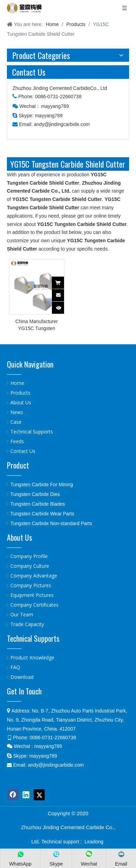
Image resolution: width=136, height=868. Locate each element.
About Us (21, 402)
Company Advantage (34, 576)
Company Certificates (34, 605)
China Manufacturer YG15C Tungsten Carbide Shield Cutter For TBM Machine (37, 325)
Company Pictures (31, 585)
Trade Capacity (27, 624)
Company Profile (29, 556)
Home (17, 383)
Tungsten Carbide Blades (38, 504)
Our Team (22, 614)
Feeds (17, 441)
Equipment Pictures (32, 595)
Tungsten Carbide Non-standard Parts (51, 523)
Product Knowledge (32, 658)
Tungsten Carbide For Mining (42, 484)
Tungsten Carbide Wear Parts (42, 514)
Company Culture (30, 566)
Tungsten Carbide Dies (35, 494)
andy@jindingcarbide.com (62, 124)
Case (16, 422)
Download (22, 677)
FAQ (15, 667)
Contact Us (23, 451)
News (17, 412)
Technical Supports (32, 432)
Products (20, 393)
